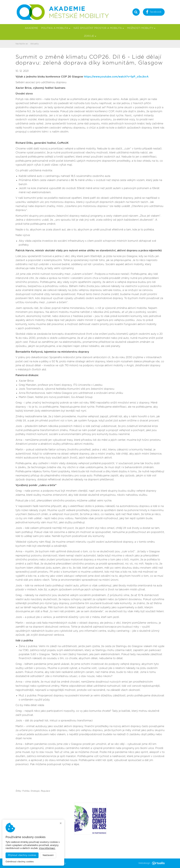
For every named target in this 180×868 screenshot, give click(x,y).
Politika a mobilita (56, 28)
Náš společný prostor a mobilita (99, 28)
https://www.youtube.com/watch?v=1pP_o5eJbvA (116, 77)
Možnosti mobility (141, 28)
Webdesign (151, 863)
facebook (154, 12)
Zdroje (90, 36)
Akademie (31, 28)
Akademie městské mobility (51, 863)
